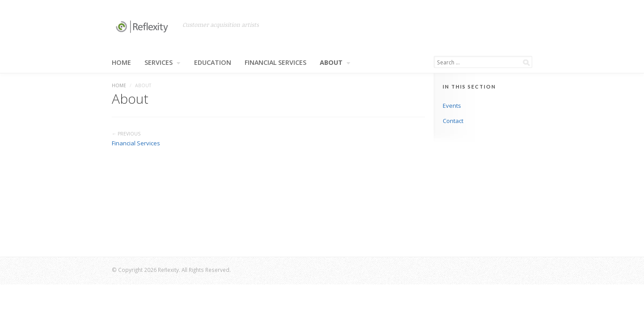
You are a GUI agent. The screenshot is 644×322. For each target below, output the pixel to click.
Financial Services (275, 63)
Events (452, 106)
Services (163, 63)
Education (213, 63)
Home (121, 63)
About (335, 63)
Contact (453, 121)
